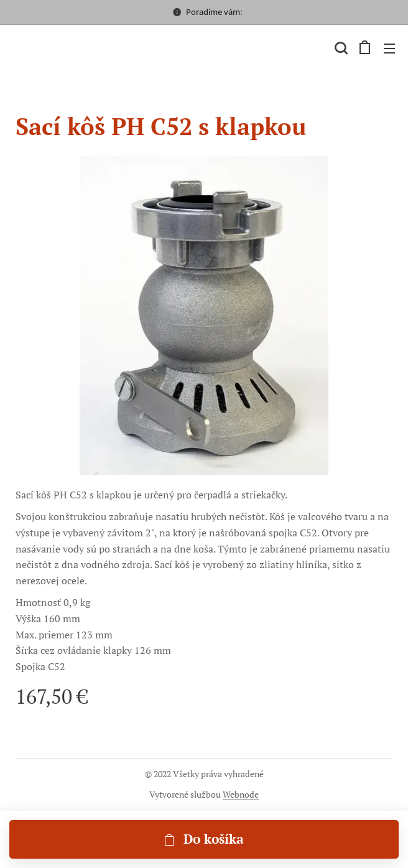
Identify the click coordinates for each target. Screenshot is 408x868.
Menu (389, 49)
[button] (340, 48)
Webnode (241, 794)
